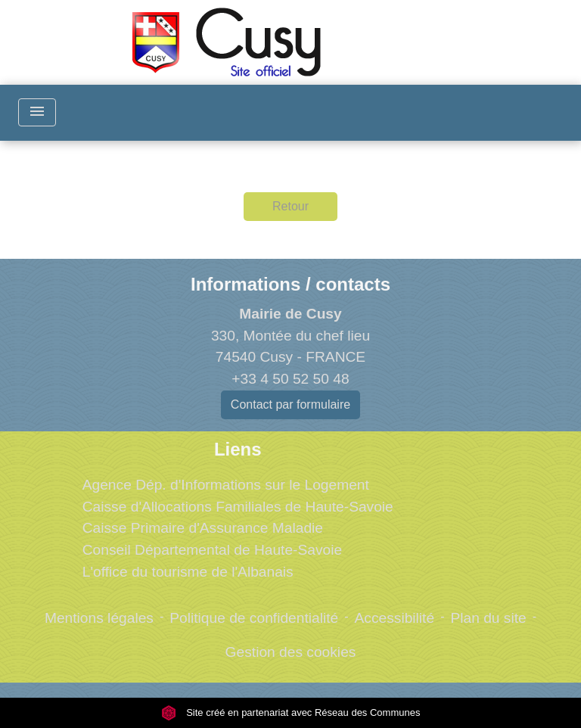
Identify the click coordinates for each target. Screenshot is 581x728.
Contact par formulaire (290, 404)
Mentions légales (99, 618)
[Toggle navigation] (37, 112)
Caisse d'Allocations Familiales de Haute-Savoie (238, 507)
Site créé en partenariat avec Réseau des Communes (291, 712)
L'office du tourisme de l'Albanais (188, 572)
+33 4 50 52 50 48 (290, 379)
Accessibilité (395, 618)
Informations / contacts (290, 284)
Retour (290, 206)
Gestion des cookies (291, 652)
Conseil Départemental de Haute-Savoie (212, 550)
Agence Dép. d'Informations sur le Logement (226, 485)
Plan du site (488, 618)
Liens (238, 449)
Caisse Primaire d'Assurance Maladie (203, 528)
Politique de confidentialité (254, 618)
